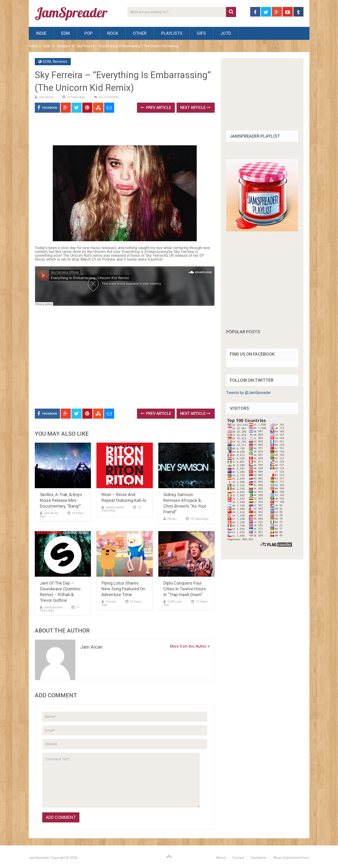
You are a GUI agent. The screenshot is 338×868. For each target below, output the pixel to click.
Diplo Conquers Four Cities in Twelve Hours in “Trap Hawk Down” (185, 589)
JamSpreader (115, 507)
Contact (238, 858)
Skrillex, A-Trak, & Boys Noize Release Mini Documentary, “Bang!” (61, 500)
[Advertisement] (122, 131)
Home (33, 46)
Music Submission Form (291, 858)
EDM (65, 33)
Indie (41, 33)
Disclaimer (259, 858)
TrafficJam (175, 601)
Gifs (201, 33)
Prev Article (156, 108)
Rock (113, 33)
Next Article (195, 108)
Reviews (63, 46)
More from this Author (190, 646)
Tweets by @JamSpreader (249, 393)
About (221, 858)
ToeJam (111, 601)
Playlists (172, 33)
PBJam (172, 519)
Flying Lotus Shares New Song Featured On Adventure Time (123, 589)
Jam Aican (46, 97)
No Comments (109, 97)
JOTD (226, 33)
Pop (89, 33)
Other (140, 33)
